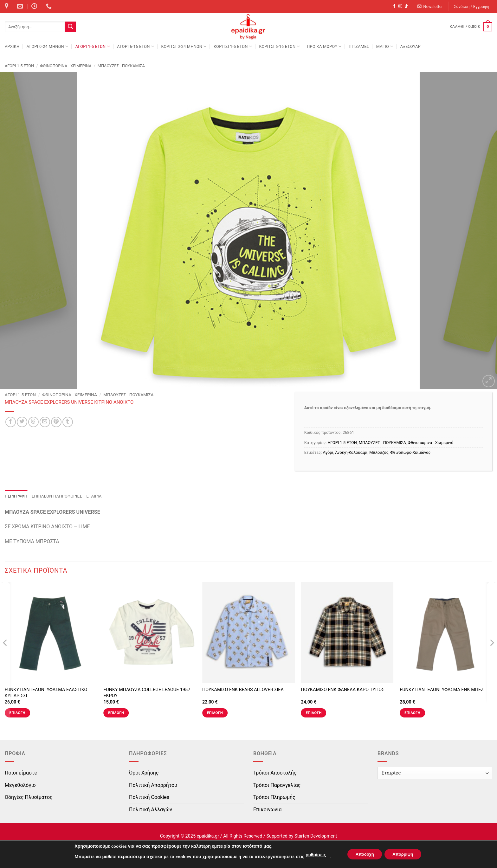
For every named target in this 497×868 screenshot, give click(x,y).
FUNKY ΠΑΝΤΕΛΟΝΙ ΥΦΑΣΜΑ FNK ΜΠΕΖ (442, 690)
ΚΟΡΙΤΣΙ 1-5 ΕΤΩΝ (233, 46)
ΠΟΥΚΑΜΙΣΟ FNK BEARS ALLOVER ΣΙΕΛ (243, 690)
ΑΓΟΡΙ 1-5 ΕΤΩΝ (93, 46)
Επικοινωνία (268, 810)
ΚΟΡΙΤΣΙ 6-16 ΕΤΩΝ (279, 46)
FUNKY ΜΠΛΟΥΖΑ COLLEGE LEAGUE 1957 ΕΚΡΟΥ (147, 693)
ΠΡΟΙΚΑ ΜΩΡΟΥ (324, 46)
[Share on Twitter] (22, 422)
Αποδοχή (363, 854)
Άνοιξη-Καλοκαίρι (351, 452)
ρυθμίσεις (311, 855)
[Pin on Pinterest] (56, 422)
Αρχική (12, 46)
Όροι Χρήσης (144, 773)
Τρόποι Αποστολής (275, 773)
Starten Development (316, 836)
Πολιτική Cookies (149, 797)
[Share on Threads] (33, 422)
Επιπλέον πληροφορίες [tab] (57, 496)
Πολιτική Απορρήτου (153, 785)
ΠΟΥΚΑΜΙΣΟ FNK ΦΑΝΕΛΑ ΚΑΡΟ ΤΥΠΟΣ (343, 690)
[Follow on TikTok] (406, 6)
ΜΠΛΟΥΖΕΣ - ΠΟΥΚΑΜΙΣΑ (121, 66)
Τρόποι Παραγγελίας (277, 785)
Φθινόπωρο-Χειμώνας (410, 452)
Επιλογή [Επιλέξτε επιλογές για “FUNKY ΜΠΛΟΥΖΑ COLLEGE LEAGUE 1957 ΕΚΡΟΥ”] (116, 713)
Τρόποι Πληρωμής (274, 797)
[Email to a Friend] (45, 422)
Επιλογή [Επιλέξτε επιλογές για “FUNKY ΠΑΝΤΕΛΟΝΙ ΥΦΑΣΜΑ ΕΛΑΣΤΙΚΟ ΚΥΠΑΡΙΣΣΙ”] (17, 713)
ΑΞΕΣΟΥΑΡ (410, 46)
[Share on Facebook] (11, 422)
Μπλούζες (379, 452)
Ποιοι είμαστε (21, 773)
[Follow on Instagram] (400, 6)
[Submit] (70, 27)
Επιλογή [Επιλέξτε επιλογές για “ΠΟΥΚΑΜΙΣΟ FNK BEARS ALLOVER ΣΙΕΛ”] (215, 713)
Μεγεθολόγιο (20, 785)
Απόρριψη (405, 854)
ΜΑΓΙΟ (385, 46)
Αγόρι (328, 452)
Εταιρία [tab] (94, 496)
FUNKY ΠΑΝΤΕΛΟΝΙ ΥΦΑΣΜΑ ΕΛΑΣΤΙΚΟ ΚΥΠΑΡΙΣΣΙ (46, 693)
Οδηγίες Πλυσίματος (29, 797)
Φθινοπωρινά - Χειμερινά (66, 66)
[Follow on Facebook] (394, 6)
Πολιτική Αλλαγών (151, 810)
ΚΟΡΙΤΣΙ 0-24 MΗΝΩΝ (184, 46)
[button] (430, 6)
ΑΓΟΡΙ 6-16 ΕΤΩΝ (136, 46)
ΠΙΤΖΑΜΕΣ (359, 46)
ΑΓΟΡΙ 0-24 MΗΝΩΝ (47, 46)
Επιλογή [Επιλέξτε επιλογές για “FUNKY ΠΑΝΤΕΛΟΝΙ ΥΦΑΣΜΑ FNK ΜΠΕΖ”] (412, 713)
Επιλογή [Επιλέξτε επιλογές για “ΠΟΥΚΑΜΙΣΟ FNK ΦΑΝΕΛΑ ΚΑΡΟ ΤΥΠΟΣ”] (313, 713)
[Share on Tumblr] (68, 422)
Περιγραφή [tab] (16, 496)
